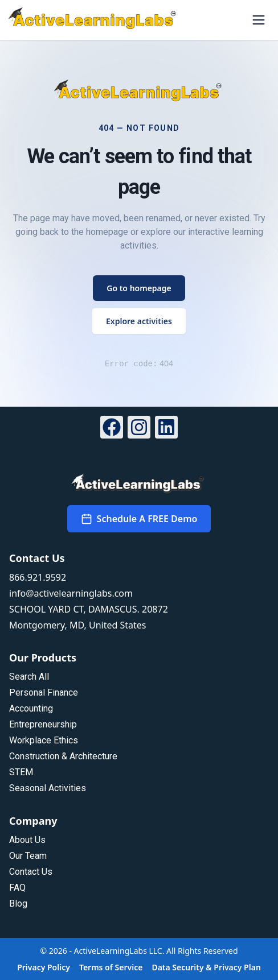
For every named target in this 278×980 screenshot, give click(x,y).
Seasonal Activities (48, 788)
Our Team (28, 856)
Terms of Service (111, 967)
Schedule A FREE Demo (139, 519)
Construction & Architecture (63, 756)
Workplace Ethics (44, 740)
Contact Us (31, 872)
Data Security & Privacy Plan (206, 967)
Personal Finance (44, 692)
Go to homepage (139, 288)
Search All (29, 677)
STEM (21, 772)
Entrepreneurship (43, 724)
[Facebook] (112, 429)
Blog (18, 903)
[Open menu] (259, 20)
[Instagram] (139, 429)
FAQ (17, 888)
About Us (27, 840)
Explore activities (139, 321)
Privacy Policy (44, 967)
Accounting (31, 708)
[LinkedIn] (166, 429)
